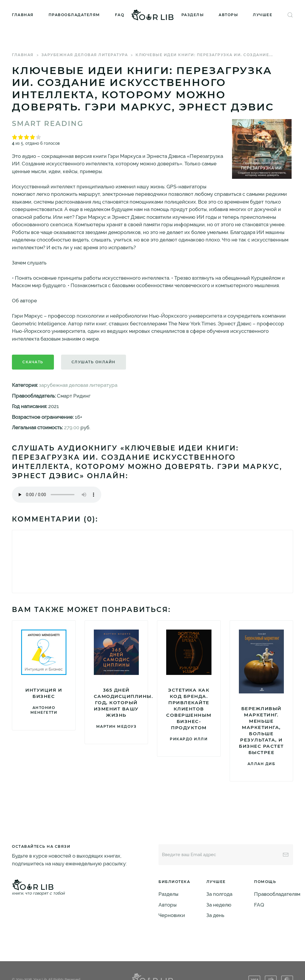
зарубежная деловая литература (85, 55)
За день (215, 915)
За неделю (219, 905)
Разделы (193, 15)
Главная (23, 15)
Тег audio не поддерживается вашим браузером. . (57, 495)
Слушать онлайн (94, 362)
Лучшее (263, 15)
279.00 (72, 427)
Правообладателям (74, 15)
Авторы (228, 15)
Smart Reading (48, 124)
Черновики (172, 915)
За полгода (219, 894)
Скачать (33, 362)
